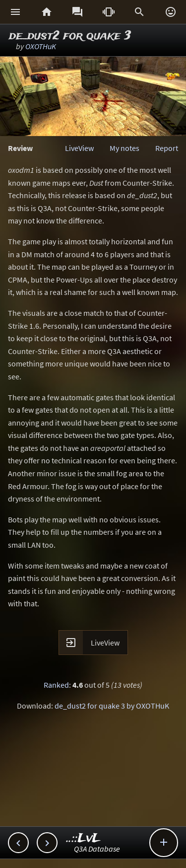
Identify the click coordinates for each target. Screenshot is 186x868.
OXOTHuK (41, 46)
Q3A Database (97, 849)
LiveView (79, 148)
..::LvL (84, 838)
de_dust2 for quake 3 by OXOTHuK (112, 706)
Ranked (56, 685)
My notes (124, 148)
